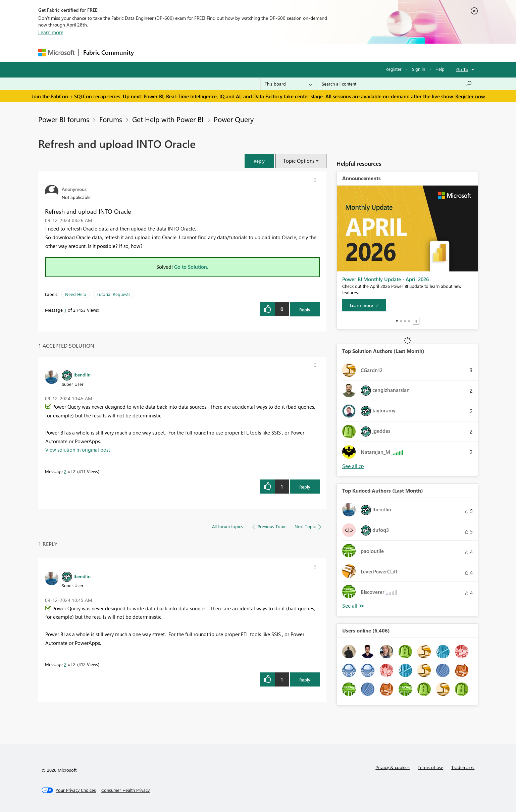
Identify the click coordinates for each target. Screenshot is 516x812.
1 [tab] (397, 321)
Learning (292, 53)
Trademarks (463, 767)
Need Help (76, 294)
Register (394, 69)
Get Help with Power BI (168, 119)
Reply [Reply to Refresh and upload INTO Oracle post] (305, 310)
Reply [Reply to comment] (305, 487)
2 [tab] (401, 321)
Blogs (266, 53)
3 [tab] (405, 321)
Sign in (419, 69)
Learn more (51, 32)
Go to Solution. (191, 267)
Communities (236, 53)
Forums (149, 53)
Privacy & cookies (393, 767)
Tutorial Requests (114, 294)
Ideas (206, 53)
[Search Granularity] (288, 84)
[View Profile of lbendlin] (82, 374)
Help (440, 69)
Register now (470, 96)
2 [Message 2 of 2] (65, 471)
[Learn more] (364, 305)
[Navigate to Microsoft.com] (56, 53)
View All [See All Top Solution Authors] (353, 466)
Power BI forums (64, 119)
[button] (259, 161)
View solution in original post (78, 450)
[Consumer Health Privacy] (125, 790)
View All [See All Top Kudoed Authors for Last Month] (353, 606)
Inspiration (179, 53)
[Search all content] (397, 84)
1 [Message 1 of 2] (65, 310)
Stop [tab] (416, 321)
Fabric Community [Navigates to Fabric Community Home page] (109, 52)
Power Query (234, 119)
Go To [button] (462, 69)
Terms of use (430, 767)
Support (320, 53)
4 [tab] (409, 321)
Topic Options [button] (299, 161)
